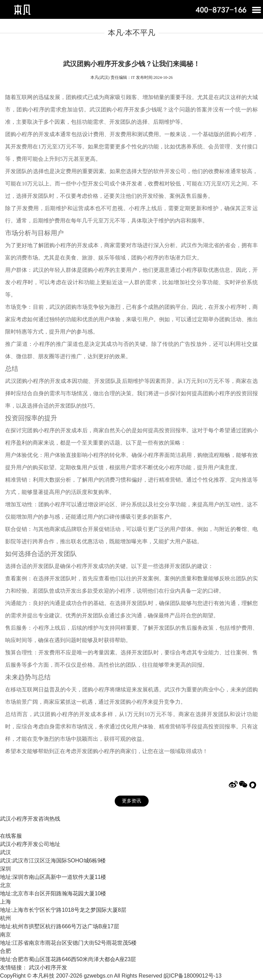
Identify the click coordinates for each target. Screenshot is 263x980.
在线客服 (11, 836)
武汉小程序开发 (48, 967)
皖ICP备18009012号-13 (193, 976)
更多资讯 (131, 801)
